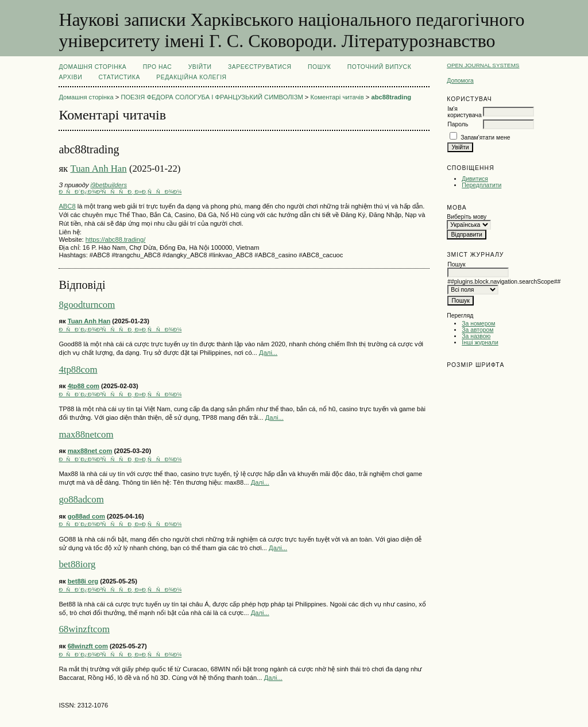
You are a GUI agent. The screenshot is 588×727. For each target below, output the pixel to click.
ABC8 (67, 206)
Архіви (70, 77)
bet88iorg (77, 564)
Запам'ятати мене (485, 138)
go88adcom (81, 499)
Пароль (458, 124)
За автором (477, 330)
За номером (478, 324)
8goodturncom (87, 305)
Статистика (119, 77)
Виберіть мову (467, 217)
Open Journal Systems (483, 65)
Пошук (319, 67)
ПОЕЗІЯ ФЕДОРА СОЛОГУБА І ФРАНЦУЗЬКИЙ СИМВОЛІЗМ (212, 97)
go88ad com (86, 516)
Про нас (158, 67)
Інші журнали (480, 343)
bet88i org (83, 581)
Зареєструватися (260, 67)
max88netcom (86, 434)
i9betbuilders (109, 185)
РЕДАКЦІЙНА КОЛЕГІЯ (191, 77)
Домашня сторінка (92, 67)
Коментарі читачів (337, 97)
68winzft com (88, 646)
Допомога (460, 81)
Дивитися (475, 179)
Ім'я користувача (464, 112)
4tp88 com (84, 386)
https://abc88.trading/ (115, 239)
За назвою (476, 336)
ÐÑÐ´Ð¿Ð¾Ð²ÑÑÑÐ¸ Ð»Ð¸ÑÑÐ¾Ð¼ (120, 192)
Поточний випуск (379, 67)
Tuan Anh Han (98, 169)
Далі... (268, 353)
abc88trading (391, 97)
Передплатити (481, 185)
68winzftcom (84, 629)
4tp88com (78, 370)
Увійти (200, 67)
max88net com (90, 451)
